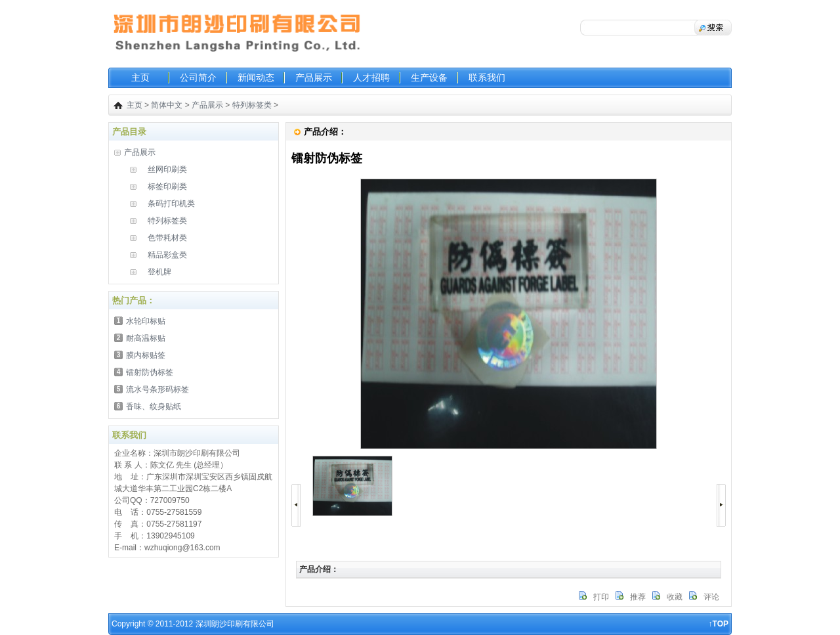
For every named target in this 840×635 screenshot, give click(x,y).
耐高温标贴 (146, 338)
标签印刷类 (167, 186)
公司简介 (198, 77)
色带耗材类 (167, 238)
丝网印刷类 (167, 169)
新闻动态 (256, 77)
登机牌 (159, 272)
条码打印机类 (171, 204)
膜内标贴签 (146, 355)
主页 (140, 77)
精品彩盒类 (167, 255)
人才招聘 (371, 77)
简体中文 (167, 105)
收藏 (675, 597)
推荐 (638, 597)
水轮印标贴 (146, 321)
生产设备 (429, 77)
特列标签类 (252, 105)
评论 (711, 597)
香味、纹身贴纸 (154, 406)
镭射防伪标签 (150, 372)
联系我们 (487, 77)
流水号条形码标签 (157, 389)
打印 (601, 597)
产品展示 (314, 77)
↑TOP (719, 624)
